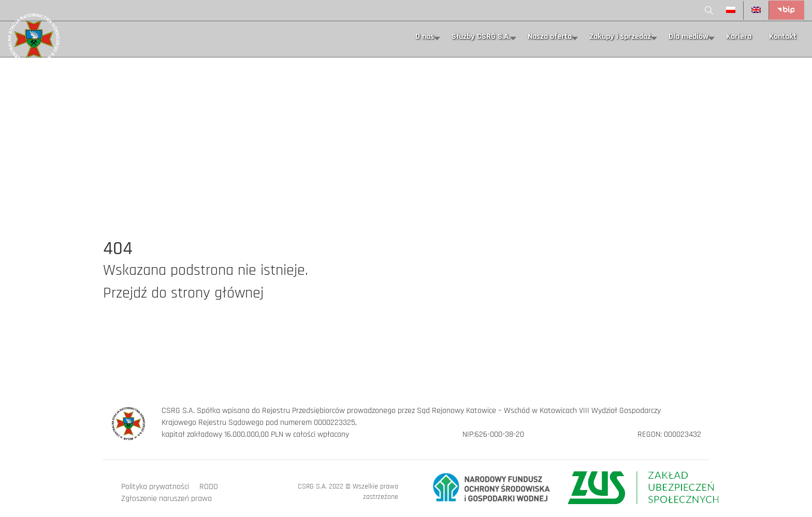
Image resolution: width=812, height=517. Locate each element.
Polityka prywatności (155, 487)
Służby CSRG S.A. (481, 36)
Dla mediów (688, 36)
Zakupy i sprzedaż (620, 36)
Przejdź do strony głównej (183, 293)
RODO (209, 487)
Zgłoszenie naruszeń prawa (166, 499)
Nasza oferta (550, 36)
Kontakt (783, 36)
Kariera (739, 36)
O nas (425, 36)
